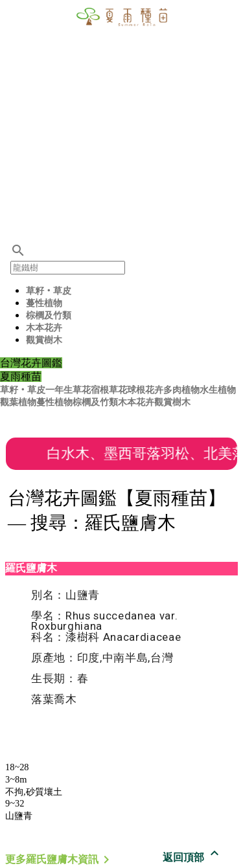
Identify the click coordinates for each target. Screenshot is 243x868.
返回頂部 (192, 857)
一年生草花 (68, 390)
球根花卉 (145, 390)
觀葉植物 (18, 402)
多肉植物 (181, 390)
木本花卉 (44, 328)
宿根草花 (109, 390)
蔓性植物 (44, 303)
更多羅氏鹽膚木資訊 (60, 859)
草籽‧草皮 (49, 291)
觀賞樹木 (44, 340)
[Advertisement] (121, 121)
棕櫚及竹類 (49, 316)
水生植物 (218, 390)
